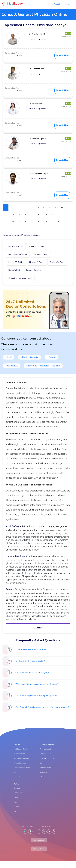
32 (65, 221)
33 (6, 228)
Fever (9, 357)
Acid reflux (12, 366)
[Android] (25, 831)
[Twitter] (49, 831)
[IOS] (30, 831)
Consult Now (62, 55)
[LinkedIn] (44, 831)
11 (62, 207)
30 (52, 221)
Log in (68, 4)
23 (6, 221)
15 (19, 215)
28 (39, 221)
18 (39, 215)
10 (55, 207)
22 (65, 215)
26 (26, 221)
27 (32, 221)
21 (59, 215)
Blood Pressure (29, 357)
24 (13, 221)
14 (13, 215)
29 (46, 221)
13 (6, 215)
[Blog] (54, 831)
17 (32, 215)
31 (59, 221)
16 (26, 215)
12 (68, 207)
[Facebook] (39, 831)
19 (46, 215)
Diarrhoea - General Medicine (43, 366)
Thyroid (51, 357)
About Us (58, 4)
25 (19, 221)
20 (52, 215)
